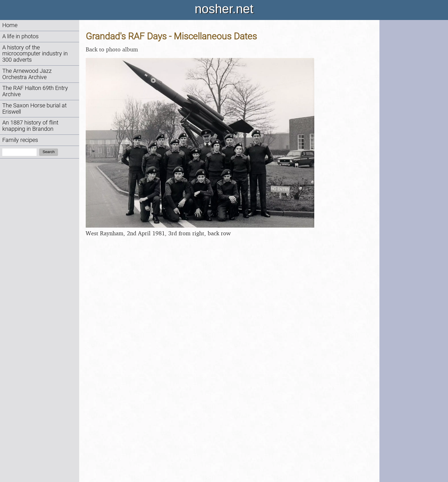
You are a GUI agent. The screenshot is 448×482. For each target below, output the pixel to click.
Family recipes (20, 140)
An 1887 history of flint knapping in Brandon (30, 126)
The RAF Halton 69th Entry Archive (35, 91)
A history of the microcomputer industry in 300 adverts (35, 54)
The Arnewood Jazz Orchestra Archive (27, 74)
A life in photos (20, 36)
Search (49, 152)
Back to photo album (112, 49)
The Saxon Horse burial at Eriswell (34, 109)
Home (10, 25)
